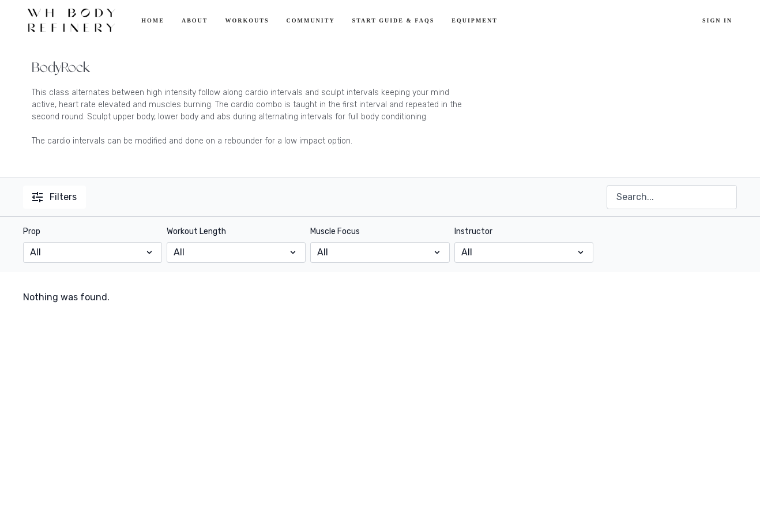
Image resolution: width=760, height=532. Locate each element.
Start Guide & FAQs (394, 20)
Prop (32, 231)
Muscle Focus (335, 231)
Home (153, 20)
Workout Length (196, 231)
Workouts (247, 20)
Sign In (717, 20)
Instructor (473, 231)
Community (311, 20)
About (195, 20)
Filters (54, 197)
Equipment (475, 20)
